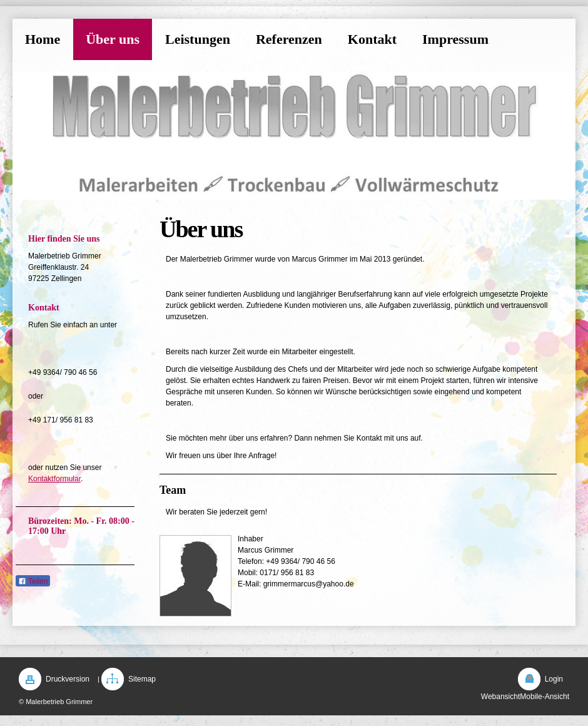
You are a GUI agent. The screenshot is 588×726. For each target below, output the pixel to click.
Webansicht (500, 697)
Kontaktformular (54, 479)
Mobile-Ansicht (545, 697)
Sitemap (142, 679)
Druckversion (68, 679)
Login (554, 679)
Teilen (33, 581)
